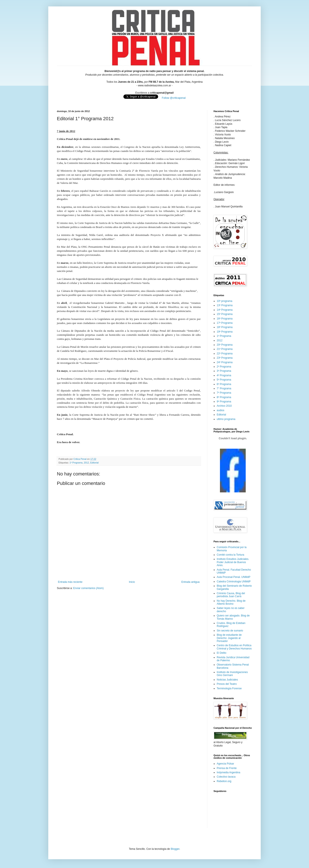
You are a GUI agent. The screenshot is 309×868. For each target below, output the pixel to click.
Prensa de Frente (227, 768)
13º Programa (225, 305)
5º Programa (224, 380)
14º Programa (225, 310)
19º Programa (225, 332)
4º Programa (224, 375)
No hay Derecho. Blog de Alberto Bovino (231, 602)
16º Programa (225, 319)
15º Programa (225, 314)
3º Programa (224, 371)
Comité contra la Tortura (230, 555)
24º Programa (225, 362)
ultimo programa (226, 419)
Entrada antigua (190, 582)
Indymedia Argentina (228, 772)
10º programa (224, 301)
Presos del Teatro (227, 684)
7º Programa (224, 393)
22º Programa (225, 354)
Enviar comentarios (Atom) (88, 588)
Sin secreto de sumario (230, 631)
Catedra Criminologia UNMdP (234, 582)
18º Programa (225, 327)
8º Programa (224, 397)
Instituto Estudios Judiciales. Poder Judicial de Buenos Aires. (233, 562)
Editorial (94, 463)
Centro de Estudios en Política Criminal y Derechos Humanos (234, 647)
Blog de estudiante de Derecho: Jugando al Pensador (229, 638)
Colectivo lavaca (226, 777)
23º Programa (225, 358)
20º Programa (225, 345)
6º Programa (224, 384)
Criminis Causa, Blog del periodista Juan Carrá (231, 595)
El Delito (222, 653)
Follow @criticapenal (174, 98)
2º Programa (224, 367)
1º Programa (76, 463)
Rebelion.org (224, 781)
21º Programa (225, 349)
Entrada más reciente (70, 582)
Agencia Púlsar (225, 764)
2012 (86, 463)
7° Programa (224, 388)
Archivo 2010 (224, 406)
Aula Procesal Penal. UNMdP (234, 577)
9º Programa (224, 402)
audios (220, 410)
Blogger (175, 849)
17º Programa (225, 323)
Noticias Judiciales (227, 680)
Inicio (132, 582)
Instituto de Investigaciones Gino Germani (232, 674)
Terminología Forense (229, 688)
